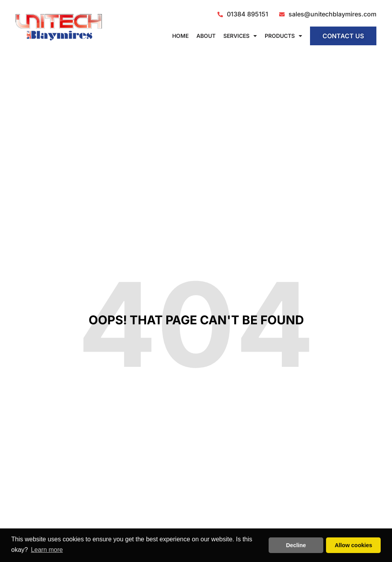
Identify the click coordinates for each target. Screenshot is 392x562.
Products (283, 36)
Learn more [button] (47, 550)
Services (240, 36)
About (206, 36)
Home (180, 36)
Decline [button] (296, 545)
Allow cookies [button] (353, 545)
